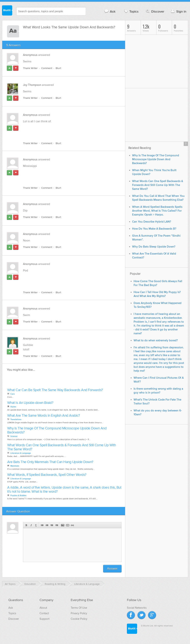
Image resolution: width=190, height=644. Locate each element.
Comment (47, 68)
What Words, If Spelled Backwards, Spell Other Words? (47, 475)
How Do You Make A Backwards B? (154, 229)
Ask (110, 11)
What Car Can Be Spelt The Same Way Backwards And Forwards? (55, 390)
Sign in (178, 11)
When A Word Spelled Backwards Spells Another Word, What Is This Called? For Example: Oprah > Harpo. (157, 211)
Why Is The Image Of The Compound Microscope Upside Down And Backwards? (57, 430)
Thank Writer (30, 68)
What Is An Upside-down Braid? (30, 403)
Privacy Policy (79, 613)
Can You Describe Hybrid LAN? (152, 222)
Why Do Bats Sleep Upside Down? (154, 247)
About (43, 608)
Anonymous (30, 55)
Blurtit (7, 11)
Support (44, 619)
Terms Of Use (79, 608)
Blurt (58, 68)
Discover (155, 11)
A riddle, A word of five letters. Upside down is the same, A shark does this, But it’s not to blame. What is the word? (64, 490)
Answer (112, 569)
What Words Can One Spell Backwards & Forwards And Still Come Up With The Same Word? (62, 447)
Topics (131, 11)
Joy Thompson (32, 85)
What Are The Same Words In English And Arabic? (44, 416)
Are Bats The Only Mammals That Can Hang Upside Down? (50, 462)
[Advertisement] (66, 130)
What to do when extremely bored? (156, 341)
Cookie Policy (79, 619)
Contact (44, 613)
